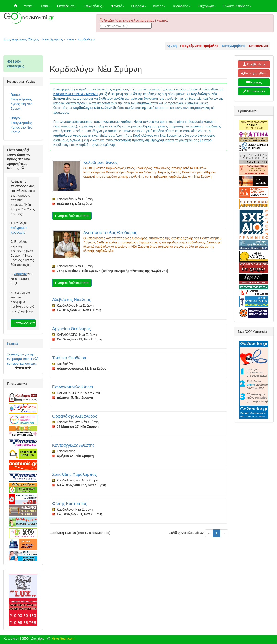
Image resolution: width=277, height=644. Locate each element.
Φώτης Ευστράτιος (70, 504)
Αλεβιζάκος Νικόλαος (72, 300)
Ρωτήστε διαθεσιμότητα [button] (72, 216)
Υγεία (29, 6)
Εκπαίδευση (67, 6)
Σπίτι (45, 6)
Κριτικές (13, 344)
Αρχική (172, 46)
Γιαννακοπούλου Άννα (73, 387)
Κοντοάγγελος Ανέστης (73, 445)
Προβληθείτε (254, 64)
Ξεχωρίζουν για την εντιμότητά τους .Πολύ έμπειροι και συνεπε (23, 359)
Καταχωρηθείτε (24, 323)
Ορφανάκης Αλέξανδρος (75, 416)
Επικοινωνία (254, 91)
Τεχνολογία (182, 6)
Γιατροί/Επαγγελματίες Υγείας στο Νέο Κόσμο (21, 125)
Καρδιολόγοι (86, 39)
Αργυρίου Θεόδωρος (72, 329)
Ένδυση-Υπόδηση (237, 6)
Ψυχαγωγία (207, 6)
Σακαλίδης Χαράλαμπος (75, 475)
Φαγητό (118, 6)
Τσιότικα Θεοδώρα (69, 358)
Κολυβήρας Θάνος (100, 163)
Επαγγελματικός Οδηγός (21, 39)
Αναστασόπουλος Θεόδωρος (110, 233)
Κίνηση (159, 6)
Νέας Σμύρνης (53, 39)
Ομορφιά (139, 6)
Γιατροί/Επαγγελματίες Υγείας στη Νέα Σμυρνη (21, 102)
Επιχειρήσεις (94, 6)
